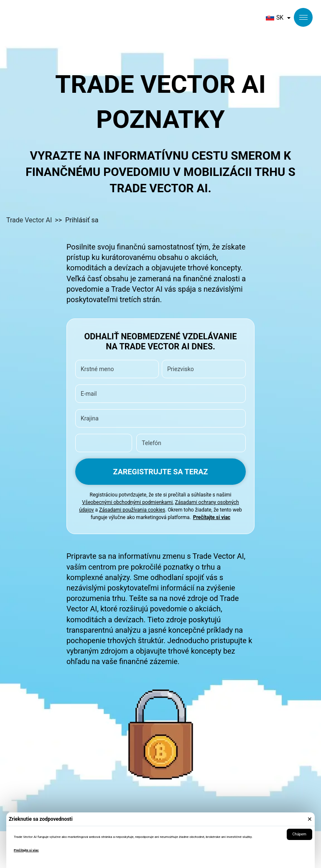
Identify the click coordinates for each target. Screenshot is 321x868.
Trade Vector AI (29, 220)
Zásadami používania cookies (132, 510)
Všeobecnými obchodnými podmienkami (127, 502)
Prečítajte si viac (26, 850)
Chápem (299, 834)
